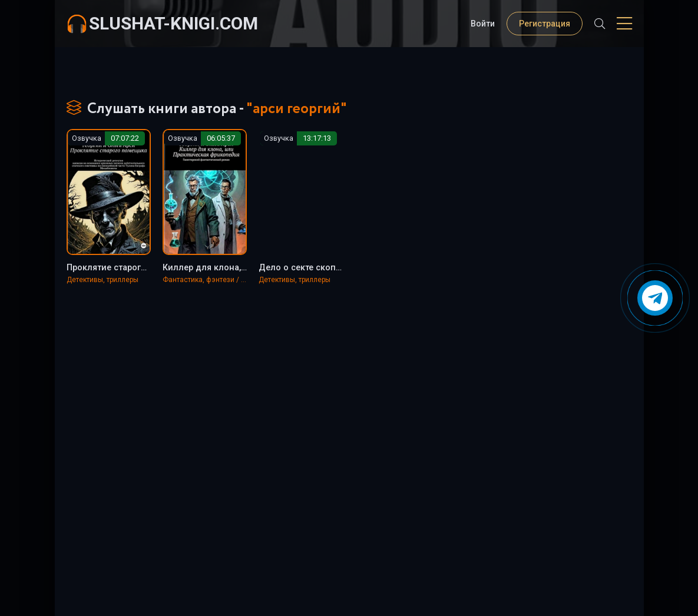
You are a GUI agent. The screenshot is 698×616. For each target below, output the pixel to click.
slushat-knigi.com (173, 23)
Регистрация (545, 24)
